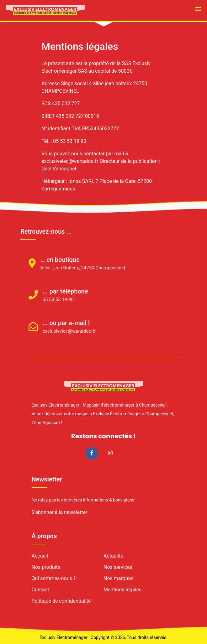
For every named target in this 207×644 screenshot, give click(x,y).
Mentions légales (122, 590)
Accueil (40, 556)
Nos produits (46, 567)
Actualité (113, 556)
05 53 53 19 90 (50, 299)
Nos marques (118, 578)
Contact (40, 590)
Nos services (118, 567)
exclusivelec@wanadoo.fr (61, 331)
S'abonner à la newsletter (60, 512)
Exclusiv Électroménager (63, 637)
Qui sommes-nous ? (54, 578)
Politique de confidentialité (61, 601)
